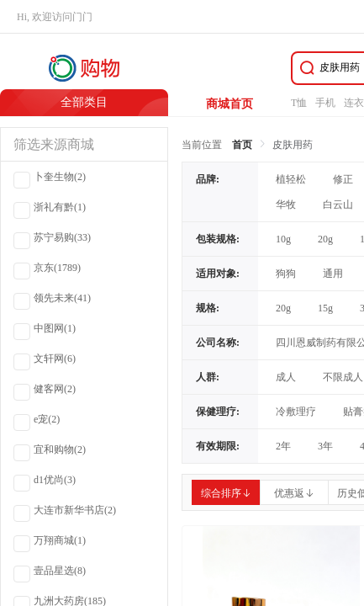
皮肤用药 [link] (293, 145)
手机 (325, 103)
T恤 (299, 103)
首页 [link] (242, 145)
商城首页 (229, 104)
